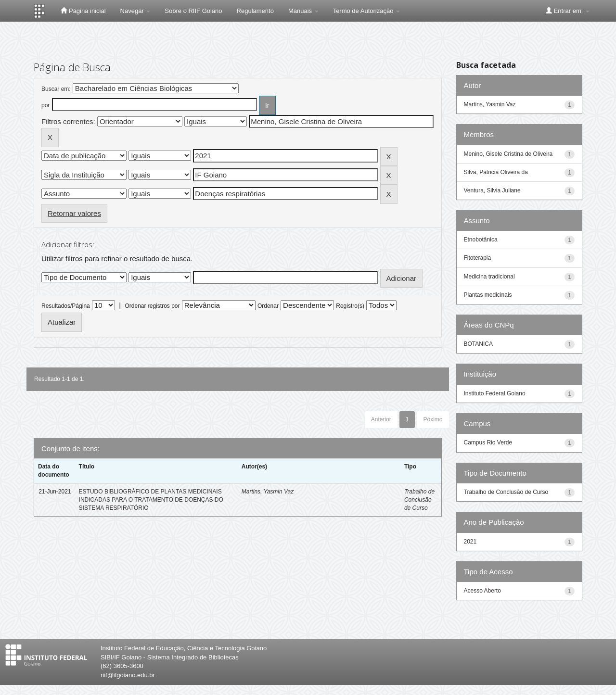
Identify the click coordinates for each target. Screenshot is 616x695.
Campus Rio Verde (488, 442)
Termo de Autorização (366, 11)
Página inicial (83, 11)
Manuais (303, 11)
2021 (470, 542)
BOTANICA (478, 344)
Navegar (135, 11)
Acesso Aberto (482, 591)
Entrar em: (568, 11)
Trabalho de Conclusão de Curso (419, 500)
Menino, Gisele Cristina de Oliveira (508, 154)
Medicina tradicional (489, 277)
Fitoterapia (478, 258)
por (45, 105)
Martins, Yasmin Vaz (268, 492)
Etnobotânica (481, 240)
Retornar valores (74, 213)
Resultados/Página (66, 306)
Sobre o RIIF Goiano (193, 11)
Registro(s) (350, 306)
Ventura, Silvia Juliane (492, 190)
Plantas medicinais (488, 295)
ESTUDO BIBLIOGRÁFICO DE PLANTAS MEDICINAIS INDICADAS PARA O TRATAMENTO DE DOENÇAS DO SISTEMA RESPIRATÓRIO (151, 500)
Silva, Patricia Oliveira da (496, 172)
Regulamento (255, 11)
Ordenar (268, 306)
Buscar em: (56, 89)
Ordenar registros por (152, 306)
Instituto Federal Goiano (495, 393)
